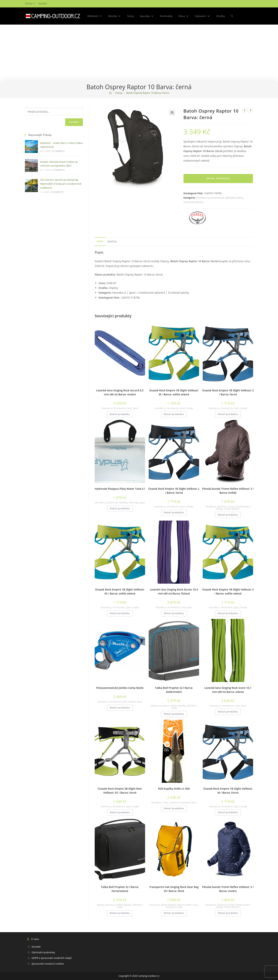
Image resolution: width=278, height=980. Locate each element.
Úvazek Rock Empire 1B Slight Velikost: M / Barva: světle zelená (174, 392)
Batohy (154, 706)
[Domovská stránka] (110, 93)
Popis (100, 242)
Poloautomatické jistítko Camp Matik (120, 688)
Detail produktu (218, 178)
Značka (112, 242)
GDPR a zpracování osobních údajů (52, 958)
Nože (166, 803)
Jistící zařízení (129, 702)
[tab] (100, 242)
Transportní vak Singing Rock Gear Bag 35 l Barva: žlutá (174, 889)
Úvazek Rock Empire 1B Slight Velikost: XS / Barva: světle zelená (120, 591)
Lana (129, 408)
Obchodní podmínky (43, 952)
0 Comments (58, 151)
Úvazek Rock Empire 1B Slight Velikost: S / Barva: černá (228, 392)
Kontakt (43, 4)
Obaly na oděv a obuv (187, 905)
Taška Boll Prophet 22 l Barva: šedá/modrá (174, 690)
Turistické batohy (193, 202)
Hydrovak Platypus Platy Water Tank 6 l (120, 489)
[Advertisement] (139, 53)
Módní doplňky (178, 706)
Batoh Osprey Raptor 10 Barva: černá (147, 93)
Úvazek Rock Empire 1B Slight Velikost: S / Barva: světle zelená (228, 591)
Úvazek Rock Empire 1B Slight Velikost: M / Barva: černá (228, 791)
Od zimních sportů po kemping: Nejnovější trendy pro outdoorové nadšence (61, 184)
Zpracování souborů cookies (48, 964)
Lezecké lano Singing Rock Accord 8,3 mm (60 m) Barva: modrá (120, 392)
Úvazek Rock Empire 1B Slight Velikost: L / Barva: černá (174, 491)
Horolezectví (120, 408)
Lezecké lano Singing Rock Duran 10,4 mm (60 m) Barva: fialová (174, 591)
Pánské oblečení (232, 509)
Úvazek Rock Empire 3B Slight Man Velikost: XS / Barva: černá (120, 791)
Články (30, 4)
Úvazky (190, 408)
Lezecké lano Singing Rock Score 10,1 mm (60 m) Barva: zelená (228, 690)
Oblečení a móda (226, 507)
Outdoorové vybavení (223, 198)
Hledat (74, 122)
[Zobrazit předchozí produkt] (245, 110)
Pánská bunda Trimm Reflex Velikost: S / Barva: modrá (228, 889)
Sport (239, 198)
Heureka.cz (203, 198)
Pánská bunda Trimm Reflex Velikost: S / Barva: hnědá (228, 491)
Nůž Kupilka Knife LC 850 (174, 789)
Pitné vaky (133, 503)
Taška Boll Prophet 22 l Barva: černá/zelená (120, 889)
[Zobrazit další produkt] (250, 110)
